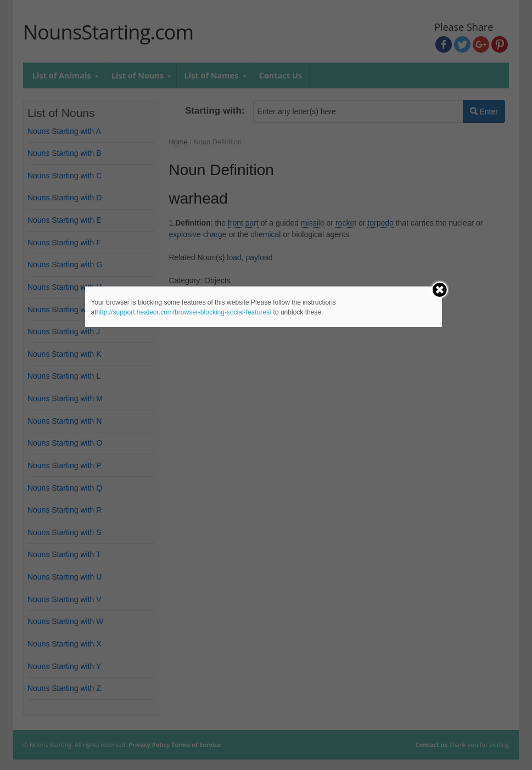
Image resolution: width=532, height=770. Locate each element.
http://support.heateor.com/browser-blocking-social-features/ (184, 312)
